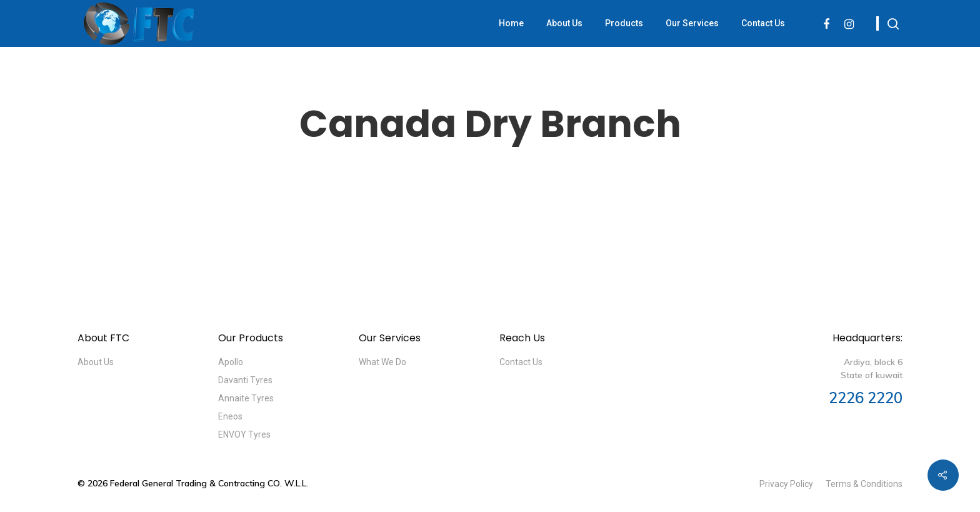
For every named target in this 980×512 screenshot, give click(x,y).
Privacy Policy (786, 484)
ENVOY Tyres (244, 434)
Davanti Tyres (245, 380)
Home (511, 23)
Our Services (692, 23)
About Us (564, 23)
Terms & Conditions (864, 484)
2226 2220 (866, 398)
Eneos (230, 416)
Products (624, 23)
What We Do (382, 362)
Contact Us (763, 23)
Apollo (231, 362)
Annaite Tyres (246, 398)
